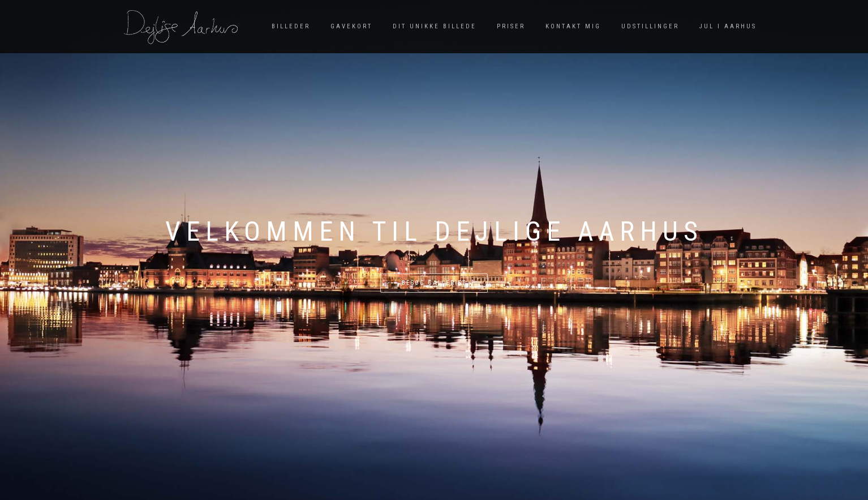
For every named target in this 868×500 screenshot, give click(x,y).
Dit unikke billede (435, 26)
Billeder (291, 26)
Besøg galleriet (434, 283)
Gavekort (351, 26)
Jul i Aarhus (728, 26)
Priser (511, 26)
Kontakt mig (573, 26)
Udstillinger (650, 26)
